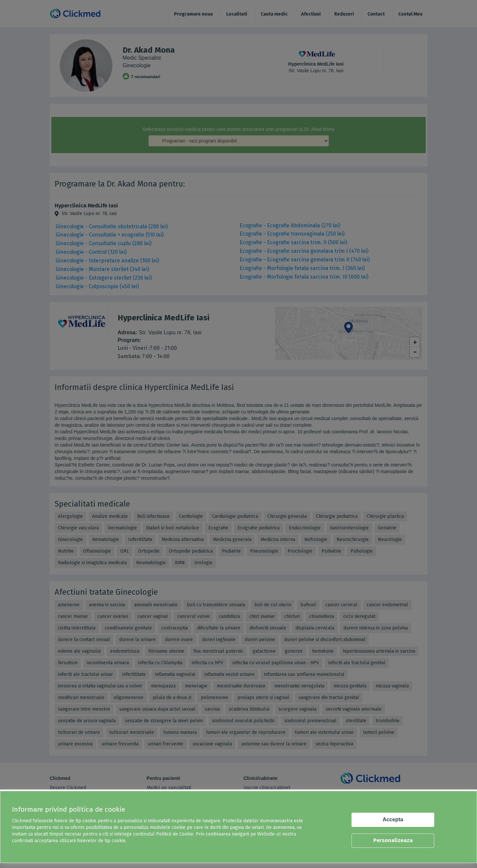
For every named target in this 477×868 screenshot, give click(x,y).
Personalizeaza (393, 840)
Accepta (393, 819)
